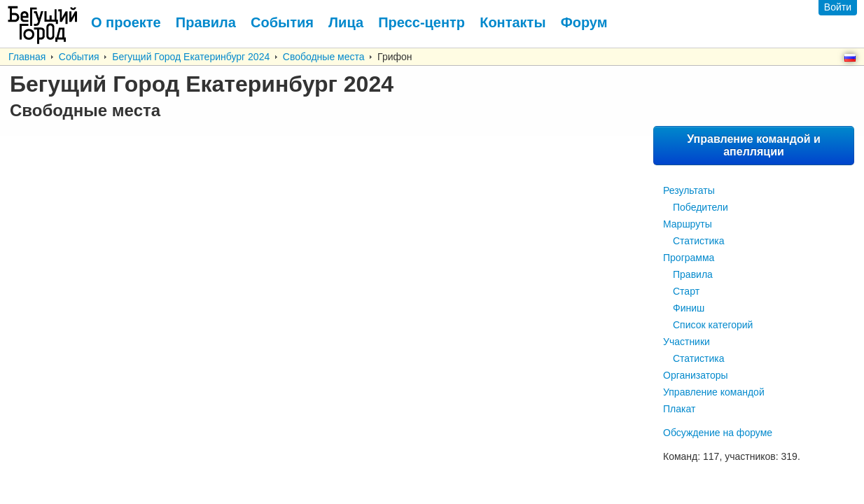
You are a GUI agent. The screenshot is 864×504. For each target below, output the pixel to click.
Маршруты (688, 224)
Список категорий (713, 325)
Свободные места (324, 57)
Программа (689, 258)
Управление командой (714, 392)
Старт (686, 291)
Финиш (689, 308)
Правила (693, 274)
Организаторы (696, 375)
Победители (701, 207)
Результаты (689, 190)
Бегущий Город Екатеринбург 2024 (191, 57)
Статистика (699, 241)
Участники (687, 342)
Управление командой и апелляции (754, 145)
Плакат (679, 409)
